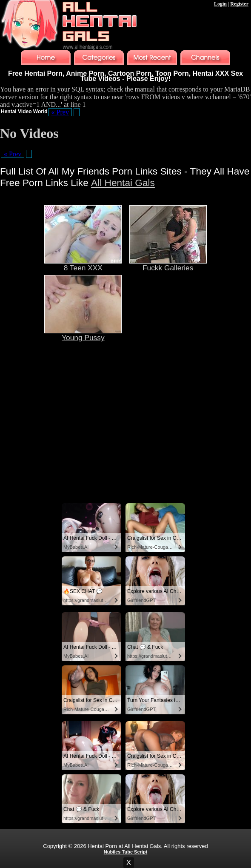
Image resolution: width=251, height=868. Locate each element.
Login (220, 4)
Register (239, 4)
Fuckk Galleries (168, 264)
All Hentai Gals (123, 183)
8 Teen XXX (83, 264)
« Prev (60, 112)
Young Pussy (83, 334)
